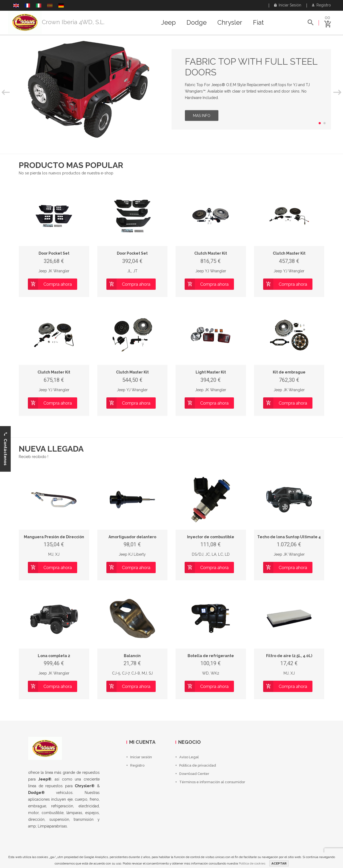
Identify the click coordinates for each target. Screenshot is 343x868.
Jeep (168, 23)
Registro (321, 5)
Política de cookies (252, 863)
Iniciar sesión (288, 5)
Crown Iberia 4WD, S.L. (73, 22)
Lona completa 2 (54, 656)
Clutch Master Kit (211, 253)
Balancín (132, 656)
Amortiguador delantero (132, 537)
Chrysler (230, 23)
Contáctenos (5, 449)
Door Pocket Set (54, 253)
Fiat (258, 23)
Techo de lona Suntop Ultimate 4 (289, 537)
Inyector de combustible (211, 537)
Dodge (197, 23)
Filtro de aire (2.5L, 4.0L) (289, 656)
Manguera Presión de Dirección (54, 537)
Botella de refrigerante (211, 656)
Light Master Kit (211, 372)
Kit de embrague (289, 372)
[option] (171, 89)
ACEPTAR (279, 863)
